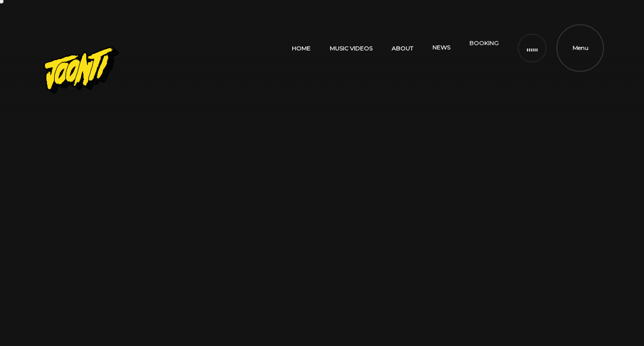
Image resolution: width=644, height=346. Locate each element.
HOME (301, 47)
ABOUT (402, 31)
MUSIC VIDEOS (351, 43)
